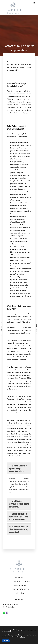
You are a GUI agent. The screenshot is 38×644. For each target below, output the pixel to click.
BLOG (19, 42)
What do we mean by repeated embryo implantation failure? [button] (18, 468)
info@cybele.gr (10, 607)
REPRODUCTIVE (21, 585)
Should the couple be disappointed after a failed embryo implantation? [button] (18, 517)
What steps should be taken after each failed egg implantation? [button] (19, 529)
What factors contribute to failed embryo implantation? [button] (19, 504)
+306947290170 (12, 604)
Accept (6, 641)
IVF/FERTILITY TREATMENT (21, 581)
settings (22, 637)
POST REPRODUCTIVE (21, 589)
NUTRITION (21, 593)
